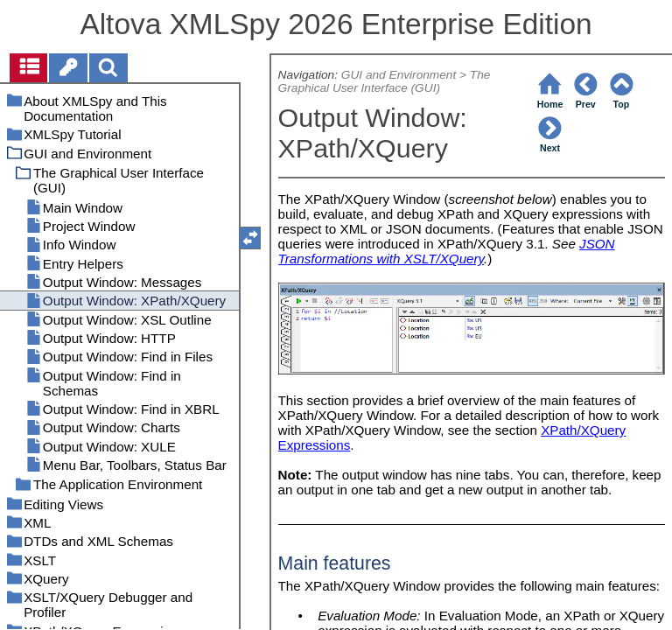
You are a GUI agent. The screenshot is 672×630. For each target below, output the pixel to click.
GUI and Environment (399, 75)
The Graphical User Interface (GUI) (385, 81)
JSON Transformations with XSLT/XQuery (447, 251)
